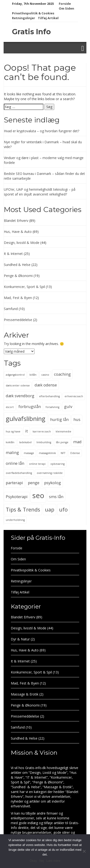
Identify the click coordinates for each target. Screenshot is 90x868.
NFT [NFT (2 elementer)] (63, 453)
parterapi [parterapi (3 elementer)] (14, 483)
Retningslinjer (24, 18)
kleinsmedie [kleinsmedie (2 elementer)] (63, 431)
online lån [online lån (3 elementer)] (15, 463)
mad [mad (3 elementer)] (77, 442)
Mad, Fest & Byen (18, 298)
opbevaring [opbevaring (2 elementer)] (57, 464)
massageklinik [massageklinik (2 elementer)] (47, 453)
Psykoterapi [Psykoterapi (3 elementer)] (17, 497)
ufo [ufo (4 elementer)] (63, 509)
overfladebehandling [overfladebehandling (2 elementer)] (19, 473)
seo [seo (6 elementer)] (38, 495)
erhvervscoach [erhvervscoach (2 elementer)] (74, 396)
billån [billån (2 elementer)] (33, 375)
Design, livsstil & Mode (22, 243)
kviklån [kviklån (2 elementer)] (10, 442)
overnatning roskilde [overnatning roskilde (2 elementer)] (50, 473)
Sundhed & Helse (17, 265)
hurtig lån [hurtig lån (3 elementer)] (59, 419)
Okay (33, 861)
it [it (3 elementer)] (27, 431)
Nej (42, 861)
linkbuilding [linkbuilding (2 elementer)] (44, 442)
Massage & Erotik (25, 694)
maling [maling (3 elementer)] (12, 452)
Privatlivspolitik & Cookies (33, 13)
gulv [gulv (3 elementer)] (68, 406)
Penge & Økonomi (18, 276)
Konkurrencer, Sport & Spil (24, 287)
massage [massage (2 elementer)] (29, 453)
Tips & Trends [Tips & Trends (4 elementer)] (23, 509)
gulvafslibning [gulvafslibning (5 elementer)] (26, 419)
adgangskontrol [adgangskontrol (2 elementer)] (15, 375)
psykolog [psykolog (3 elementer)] (53, 483)
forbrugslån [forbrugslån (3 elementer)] (30, 406)
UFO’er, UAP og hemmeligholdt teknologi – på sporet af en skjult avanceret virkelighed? (40, 192)
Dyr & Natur (20, 639)
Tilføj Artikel (48, 18)
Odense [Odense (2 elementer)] (75, 453)
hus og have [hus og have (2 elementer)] (13, 431)
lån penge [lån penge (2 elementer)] (62, 442)
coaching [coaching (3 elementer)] (62, 374)
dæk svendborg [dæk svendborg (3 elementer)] (20, 396)
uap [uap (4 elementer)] (50, 509)
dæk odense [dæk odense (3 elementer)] (46, 385)
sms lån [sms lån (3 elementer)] (56, 497)
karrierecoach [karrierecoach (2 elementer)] (42, 431)
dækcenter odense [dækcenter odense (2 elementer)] (18, 385)
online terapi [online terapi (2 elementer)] (37, 464)
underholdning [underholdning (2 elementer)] (15, 520)
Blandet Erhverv (16, 221)
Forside (65, 4)
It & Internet (13, 254)
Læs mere (53, 861)
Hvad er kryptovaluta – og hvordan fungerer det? (42, 131)
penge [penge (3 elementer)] (34, 483)
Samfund (11, 309)
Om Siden (66, 8)
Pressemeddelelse (18, 320)
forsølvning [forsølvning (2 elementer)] (52, 407)
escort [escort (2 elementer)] (10, 407)
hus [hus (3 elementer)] (77, 419)
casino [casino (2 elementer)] (45, 375)
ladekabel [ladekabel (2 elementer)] (25, 442)
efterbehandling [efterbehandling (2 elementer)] (49, 396)
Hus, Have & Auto (18, 232)
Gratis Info (31, 32)
